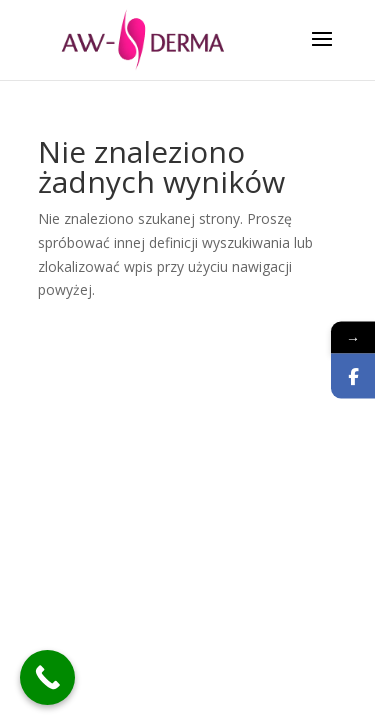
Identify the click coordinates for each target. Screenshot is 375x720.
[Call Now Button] (47, 677)
